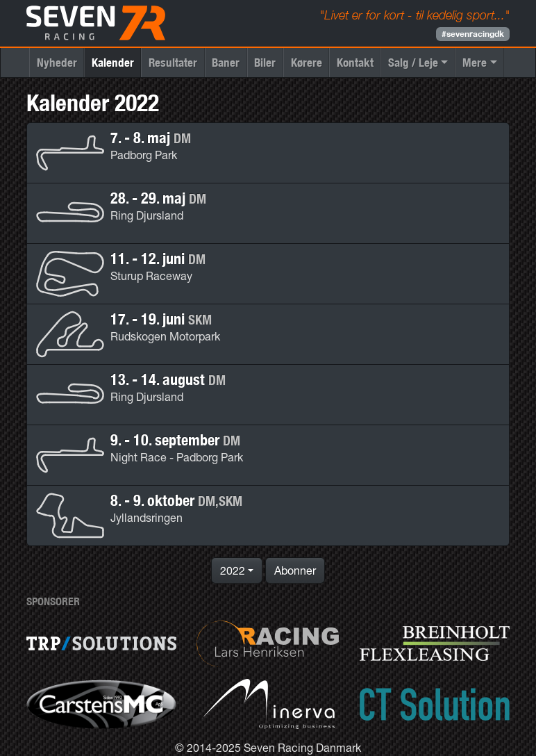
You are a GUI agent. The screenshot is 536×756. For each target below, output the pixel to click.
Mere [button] (475, 62)
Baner (226, 62)
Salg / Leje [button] (413, 62)
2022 (233, 570)
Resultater (173, 62)
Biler (265, 62)
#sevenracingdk (473, 34)
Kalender (113, 62)
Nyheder (57, 62)
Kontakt (355, 62)
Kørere (307, 62)
